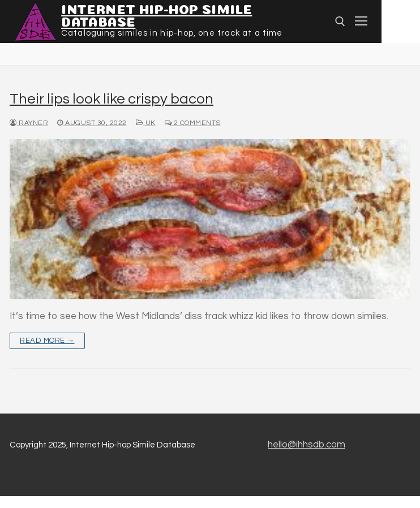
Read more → (47, 341)
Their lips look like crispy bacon (112, 99)
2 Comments (193, 123)
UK (146, 123)
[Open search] (340, 21)
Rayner (29, 123)
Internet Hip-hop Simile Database (157, 14)
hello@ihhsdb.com (307, 445)
